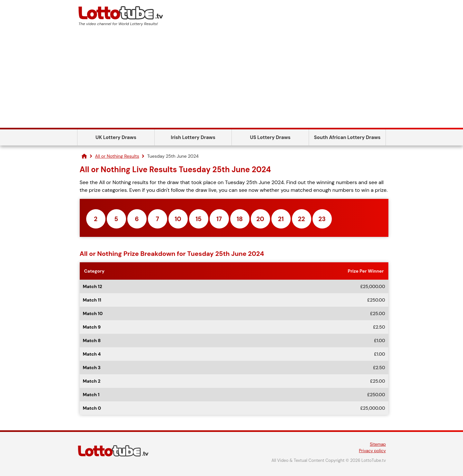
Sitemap (378, 444)
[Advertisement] (232, 79)
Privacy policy (372, 451)
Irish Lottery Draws (193, 137)
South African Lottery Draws (347, 137)
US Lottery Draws (270, 137)
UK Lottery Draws (116, 137)
